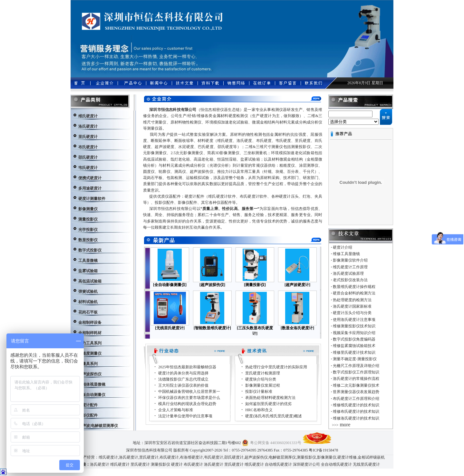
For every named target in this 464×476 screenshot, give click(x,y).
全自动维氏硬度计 (336, 464)
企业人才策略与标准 (176, 410)
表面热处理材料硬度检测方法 (270, 398)
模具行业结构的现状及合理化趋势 (187, 404)
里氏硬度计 (149, 457)
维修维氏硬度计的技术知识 (356, 405)
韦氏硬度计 (214, 457)
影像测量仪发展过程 (263, 385)
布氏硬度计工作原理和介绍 (356, 399)
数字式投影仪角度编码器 (354, 339)
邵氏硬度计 (234, 457)
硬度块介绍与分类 (261, 379)
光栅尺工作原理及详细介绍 (356, 366)
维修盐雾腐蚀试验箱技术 (354, 346)
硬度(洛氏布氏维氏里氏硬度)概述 (274, 416)
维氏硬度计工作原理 (350, 267)
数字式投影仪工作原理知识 (356, 372)
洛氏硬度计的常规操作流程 (356, 379)
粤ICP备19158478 (323, 450)
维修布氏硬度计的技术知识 (356, 412)
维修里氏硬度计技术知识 (354, 352)
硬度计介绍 (343, 247)
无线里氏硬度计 (366, 464)
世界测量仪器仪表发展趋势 (356, 392)
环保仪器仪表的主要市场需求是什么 (189, 398)
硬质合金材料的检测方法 (354, 293)
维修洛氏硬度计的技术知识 (356, 418)
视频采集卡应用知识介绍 (354, 333)
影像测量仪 (327, 457)
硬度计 (177, 464)
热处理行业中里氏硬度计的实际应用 (276, 367)
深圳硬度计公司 (306, 464)
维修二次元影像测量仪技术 (356, 385)
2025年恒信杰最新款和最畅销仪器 (187, 367)
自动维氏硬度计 (278, 464)
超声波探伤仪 (256, 457)
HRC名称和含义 (259, 410)
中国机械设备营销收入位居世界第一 (189, 392)
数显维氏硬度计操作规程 (354, 287)
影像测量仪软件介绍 (350, 260)
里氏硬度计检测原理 (263, 373)
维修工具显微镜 (346, 254)
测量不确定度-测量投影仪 (355, 359)
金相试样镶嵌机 (371, 457)
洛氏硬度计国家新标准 (352, 306)
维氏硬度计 (108, 457)
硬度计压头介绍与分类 (352, 313)
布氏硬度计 (169, 457)
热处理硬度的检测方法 (352, 300)
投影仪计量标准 (259, 392)
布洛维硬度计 (191, 457)
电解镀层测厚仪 (282, 457)
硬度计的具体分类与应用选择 (183, 373)
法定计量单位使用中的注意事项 (185, 416)
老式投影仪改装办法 (350, 280)
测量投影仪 (306, 457)
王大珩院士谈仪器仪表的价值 (183, 385)
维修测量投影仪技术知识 (354, 326)
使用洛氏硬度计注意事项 (354, 320)
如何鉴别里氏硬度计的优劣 (268, 404)
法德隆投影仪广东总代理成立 (183, 379)
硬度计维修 (347, 457)
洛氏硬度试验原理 (348, 273)
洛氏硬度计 (129, 457)
